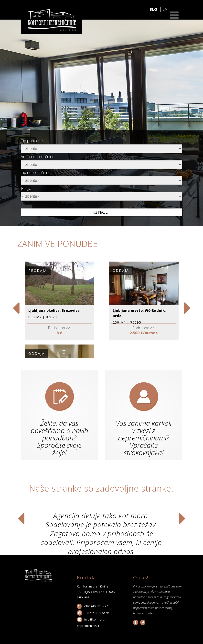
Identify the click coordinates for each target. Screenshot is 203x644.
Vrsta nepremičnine (38, 157)
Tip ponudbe (32, 141)
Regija (26, 188)
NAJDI (102, 212)
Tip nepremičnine (36, 172)
